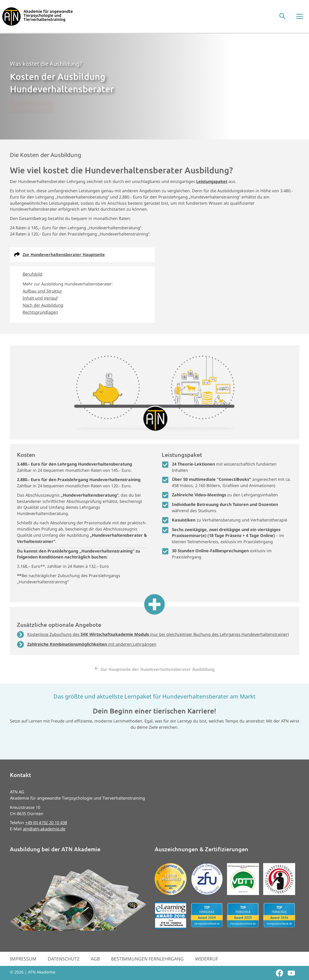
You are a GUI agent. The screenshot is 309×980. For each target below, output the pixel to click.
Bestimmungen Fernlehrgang (147, 967)
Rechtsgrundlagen (40, 320)
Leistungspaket (212, 189)
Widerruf (207, 967)
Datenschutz (64, 967)
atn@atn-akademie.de (44, 837)
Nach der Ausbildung (43, 313)
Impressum (23, 967)
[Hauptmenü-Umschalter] (302, 20)
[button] (284, 20)
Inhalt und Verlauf (40, 306)
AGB (95, 967)
